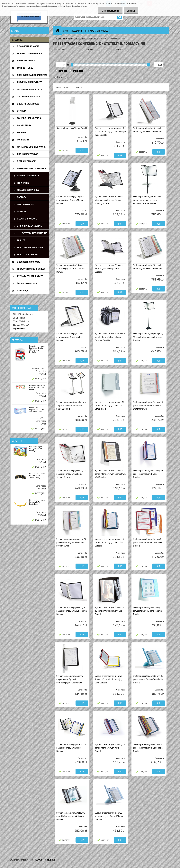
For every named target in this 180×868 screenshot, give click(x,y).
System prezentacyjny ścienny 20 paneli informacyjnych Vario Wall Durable (110, 542)
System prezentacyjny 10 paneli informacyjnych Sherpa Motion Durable (70, 200)
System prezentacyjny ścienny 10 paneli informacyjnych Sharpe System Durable (71, 474)
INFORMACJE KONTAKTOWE (96, 31)
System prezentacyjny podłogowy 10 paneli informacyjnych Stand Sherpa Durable (71, 405)
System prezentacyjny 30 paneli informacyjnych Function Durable (148, 267)
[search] (120, 17)
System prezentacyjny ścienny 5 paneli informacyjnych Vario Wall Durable (148, 542)
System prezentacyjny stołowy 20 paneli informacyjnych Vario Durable (110, 748)
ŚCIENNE (120, 50)
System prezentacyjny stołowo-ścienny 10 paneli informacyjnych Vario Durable (109, 679)
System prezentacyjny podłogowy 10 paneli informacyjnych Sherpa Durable (148, 337)
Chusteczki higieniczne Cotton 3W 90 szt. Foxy (37, 409)
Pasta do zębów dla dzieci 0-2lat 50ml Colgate (37, 387)
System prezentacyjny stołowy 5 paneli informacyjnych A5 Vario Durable (71, 816)
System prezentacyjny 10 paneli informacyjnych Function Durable (148, 130)
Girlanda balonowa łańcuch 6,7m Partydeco (37, 502)
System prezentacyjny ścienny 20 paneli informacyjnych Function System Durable (71, 542)
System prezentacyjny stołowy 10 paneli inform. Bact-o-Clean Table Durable (148, 679)
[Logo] (29, 17)
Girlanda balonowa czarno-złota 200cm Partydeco (37, 475)
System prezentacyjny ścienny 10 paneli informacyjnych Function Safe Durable (110, 405)
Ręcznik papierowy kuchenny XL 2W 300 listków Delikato (37, 349)
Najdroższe (79, 87)
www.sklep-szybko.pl (45, 860)
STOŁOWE (90, 50)
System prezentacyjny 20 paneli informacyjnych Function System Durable (71, 268)
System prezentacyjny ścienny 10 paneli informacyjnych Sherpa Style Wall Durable (110, 474)
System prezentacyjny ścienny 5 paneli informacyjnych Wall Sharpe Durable (72, 611)
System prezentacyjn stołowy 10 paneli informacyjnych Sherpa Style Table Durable (110, 132)
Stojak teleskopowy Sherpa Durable (72, 128)
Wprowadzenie (60, 38)
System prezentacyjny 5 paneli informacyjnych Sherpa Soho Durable (70, 337)
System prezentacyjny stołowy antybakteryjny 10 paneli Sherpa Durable (109, 816)
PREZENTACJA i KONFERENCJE (84, 38)
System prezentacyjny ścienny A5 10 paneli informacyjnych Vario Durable (110, 611)
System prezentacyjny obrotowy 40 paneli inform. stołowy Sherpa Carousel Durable (110, 337)
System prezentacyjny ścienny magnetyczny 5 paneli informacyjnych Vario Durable (70, 679)
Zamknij (131, 11)
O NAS (66, 31)
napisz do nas (19, 328)
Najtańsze (67, 87)
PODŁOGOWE (60, 50)
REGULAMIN (77, 31)
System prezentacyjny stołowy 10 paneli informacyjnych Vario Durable (71, 748)
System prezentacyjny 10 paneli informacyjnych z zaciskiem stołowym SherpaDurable (147, 200)
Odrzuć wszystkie (110, 11)
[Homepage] (58, 31)
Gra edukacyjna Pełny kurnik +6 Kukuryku (36, 449)
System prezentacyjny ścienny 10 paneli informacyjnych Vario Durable (148, 474)
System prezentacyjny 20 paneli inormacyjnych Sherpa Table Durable (109, 268)
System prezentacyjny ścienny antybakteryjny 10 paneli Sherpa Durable (147, 611)
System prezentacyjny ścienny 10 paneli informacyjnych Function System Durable (148, 405)
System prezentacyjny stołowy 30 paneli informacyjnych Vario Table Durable (148, 748)
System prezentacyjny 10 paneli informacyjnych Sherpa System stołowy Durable (109, 200)
